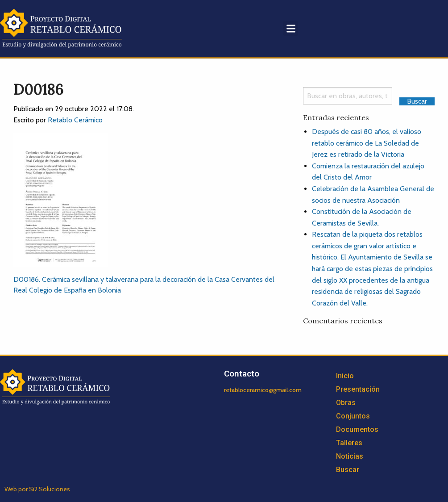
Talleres (349, 443)
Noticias (350, 456)
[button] (291, 28)
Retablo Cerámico (75, 120)
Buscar (348, 470)
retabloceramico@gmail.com (263, 390)
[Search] (348, 96)
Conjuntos (353, 416)
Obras (346, 403)
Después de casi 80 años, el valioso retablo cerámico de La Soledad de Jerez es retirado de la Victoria (367, 143)
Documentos (357, 429)
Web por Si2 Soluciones (37, 489)
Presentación (358, 389)
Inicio (345, 376)
